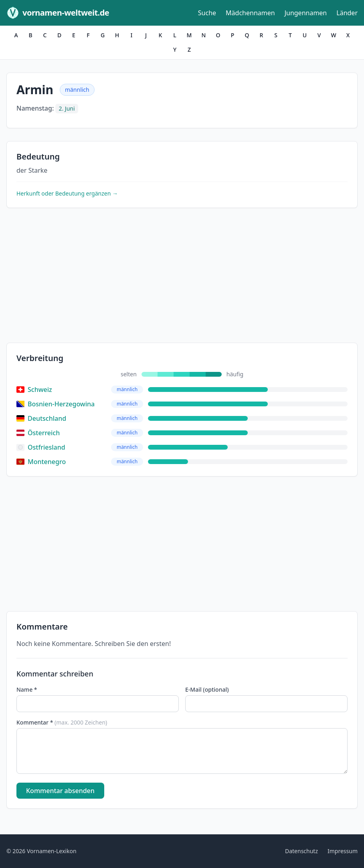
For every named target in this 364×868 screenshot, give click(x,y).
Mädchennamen (250, 13)
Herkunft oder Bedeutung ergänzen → (67, 193)
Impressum (343, 851)
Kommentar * (62, 722)
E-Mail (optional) (207, 689)
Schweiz (34, 390)
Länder (347, 13)
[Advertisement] (182, 277)
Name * (27, 689)
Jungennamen (306, 13)
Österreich (38, 433)
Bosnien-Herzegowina (56, 404)
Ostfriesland (41, 447)
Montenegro (41, 462)
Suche (207, 13)
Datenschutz (301, 851)
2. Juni (67, 108)
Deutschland (41, 418)
